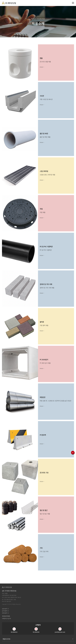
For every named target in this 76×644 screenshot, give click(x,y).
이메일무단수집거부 (6, 618)
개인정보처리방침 (6, 616)
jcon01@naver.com (60, 632)
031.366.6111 (14, 632)
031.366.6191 (36, 632)
